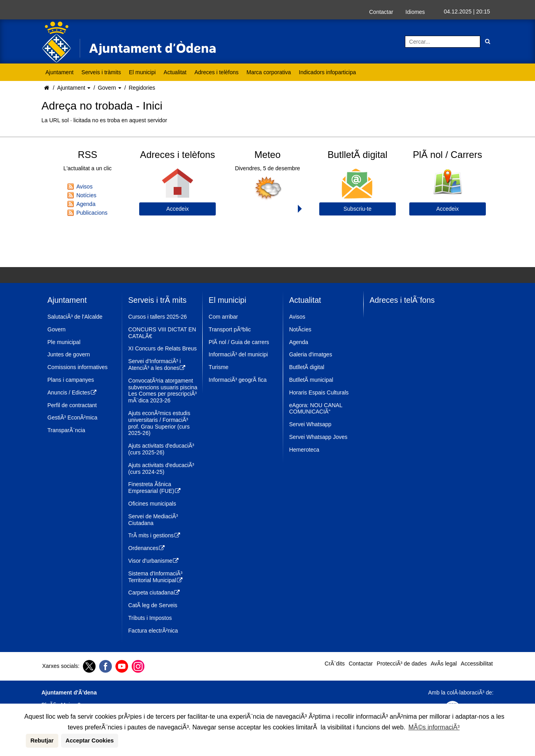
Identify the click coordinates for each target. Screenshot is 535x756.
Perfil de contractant (72, 405)
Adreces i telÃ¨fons (402, 300)
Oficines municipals (152, 504)
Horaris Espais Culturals (319, 392)
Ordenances (147, 548)
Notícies (86, 195)
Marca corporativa (269, 72)
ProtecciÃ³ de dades (402, 664)
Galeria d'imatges (311, 354)
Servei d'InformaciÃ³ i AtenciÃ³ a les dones (157, 365)
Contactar (381, 12)
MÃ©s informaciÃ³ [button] (434, 727)
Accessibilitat (477, 664)
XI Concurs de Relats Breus (162, 348)
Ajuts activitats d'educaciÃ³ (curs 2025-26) (161, 449)
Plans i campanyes (71, 380)
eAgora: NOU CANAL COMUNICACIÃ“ (316, 409)
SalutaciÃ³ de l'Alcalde (75, 317)
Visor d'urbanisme (154, 561)
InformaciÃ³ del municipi (238, 354)
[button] (25, 741)
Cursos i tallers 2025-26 (157, 317)
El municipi (142, 72)
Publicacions (92, 213)
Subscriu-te (358, 209)
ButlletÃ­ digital (307, 367)
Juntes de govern (69, 354)
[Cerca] (487, 42)
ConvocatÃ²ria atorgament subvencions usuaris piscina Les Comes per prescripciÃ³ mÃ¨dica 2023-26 (163, 391)
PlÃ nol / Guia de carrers (239, 342)
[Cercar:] (443, 42)
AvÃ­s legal (444, 664)
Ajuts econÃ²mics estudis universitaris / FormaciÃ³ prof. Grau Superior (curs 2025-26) (159, 423)
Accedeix (177, 209)
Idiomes (415, 12)
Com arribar (223, 317)
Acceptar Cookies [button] (90, 741)
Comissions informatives (78, 367)
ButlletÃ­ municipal (311, 380)
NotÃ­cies (300, 329)
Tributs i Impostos (150, 618)
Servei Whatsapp (310, 424)
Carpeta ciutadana (154, 592)
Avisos (84, 187)
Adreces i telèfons (216, 72)
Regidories (142, 88)
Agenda (86, 204)
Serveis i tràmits (101, 72)
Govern (108, 88)
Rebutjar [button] (42, 741)
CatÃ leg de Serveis (153, 605)
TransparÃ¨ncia (66, 430)
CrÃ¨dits (335, 664)
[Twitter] (88, 666)
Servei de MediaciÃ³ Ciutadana (153, 520)
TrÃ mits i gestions (154, 535)
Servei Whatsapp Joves (318, 437)
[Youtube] (121, 666)
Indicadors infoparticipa (328, 72)
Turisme (219, 367)
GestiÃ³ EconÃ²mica (73, 417)
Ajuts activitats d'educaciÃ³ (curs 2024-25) (161, 468)
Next (302, 209)
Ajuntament (60, 72)
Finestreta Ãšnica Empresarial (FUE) (154, 488)
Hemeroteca (304, 450)
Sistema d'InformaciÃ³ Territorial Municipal (155, 577)
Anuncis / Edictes (72, 392)
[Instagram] (137, 666)
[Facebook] (105, 666)
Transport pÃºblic (230, 329)
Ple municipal (64, 342)
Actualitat (175, 72)
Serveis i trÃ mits (157, 300)
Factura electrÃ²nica (153, 631)
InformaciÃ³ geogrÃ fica (238, 380)
